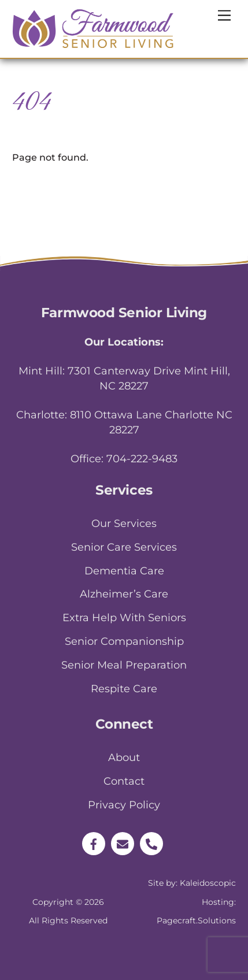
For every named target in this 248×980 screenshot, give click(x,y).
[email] (123, 843)
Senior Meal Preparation (124, 665)
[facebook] (94, 843)
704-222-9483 (142, 459)
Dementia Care (124, 571)
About (124, 758)
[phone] (151, 843)
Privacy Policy (124, 805)
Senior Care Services (124, 547)
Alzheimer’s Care (124, 594)
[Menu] (224, 16)
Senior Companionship (124, 641)
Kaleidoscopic (208, 883)
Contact (124, 781)
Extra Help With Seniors (124, 618)
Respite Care (124, 689)
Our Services (124, 524)
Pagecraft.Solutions (196, 920)
